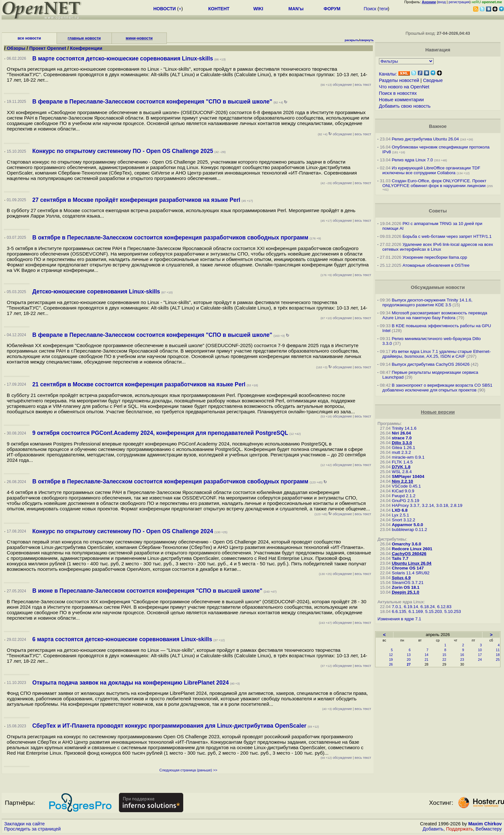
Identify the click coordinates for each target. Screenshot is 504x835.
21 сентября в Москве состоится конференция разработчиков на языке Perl (139, 384)
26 (391, 664)
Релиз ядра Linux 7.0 (412, 160)
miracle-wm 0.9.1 (408, 457)
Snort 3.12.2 (404, 520)
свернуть (367, 40)
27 (409, 664)
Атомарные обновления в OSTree (436, 265)
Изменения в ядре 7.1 (400, 619)
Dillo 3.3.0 (402, 443)
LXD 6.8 (400, 510)
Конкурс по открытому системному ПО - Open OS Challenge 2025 (123, 151)
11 (498, 650)
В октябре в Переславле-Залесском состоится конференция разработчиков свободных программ (171, 238)
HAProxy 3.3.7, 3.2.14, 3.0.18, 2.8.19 (427, 505)
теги (383, 9)
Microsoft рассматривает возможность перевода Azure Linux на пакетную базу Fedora (435, 315)
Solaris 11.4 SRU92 (411, 573)
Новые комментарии (401, 100)
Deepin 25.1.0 (405, 592)
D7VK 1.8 (401, 467)
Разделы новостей (399, 80)
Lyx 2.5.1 (401, 515)
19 (391, 660)
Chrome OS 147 (408, 568)
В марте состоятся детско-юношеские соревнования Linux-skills (123, 58)
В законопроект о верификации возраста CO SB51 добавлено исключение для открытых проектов (437, 388)
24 (480, 660)
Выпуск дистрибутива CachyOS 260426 (431, 364)
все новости (29, 38)
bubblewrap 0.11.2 (410, 530)
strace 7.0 (402, 438)
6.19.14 (411, 607)
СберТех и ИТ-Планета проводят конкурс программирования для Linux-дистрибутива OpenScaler (170, 726)
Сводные (433, 80)
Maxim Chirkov (485, 824)
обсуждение (336, 85)
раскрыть (352, 40)
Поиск (370, 9)
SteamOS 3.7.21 (408, 583)
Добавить (433, 829)
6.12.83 (444, 607)
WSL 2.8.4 (402, 472)
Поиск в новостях (398, 93)
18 (498, 655)
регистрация (459, 2)
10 (480, 650)
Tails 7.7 (400, 558)
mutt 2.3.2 (401, 452)
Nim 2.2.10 (402, 481)
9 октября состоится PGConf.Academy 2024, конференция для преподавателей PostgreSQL (160, 433)
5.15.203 (434, 611)
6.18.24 (428, 607)
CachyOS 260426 (409, 554)
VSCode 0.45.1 (406, 486)
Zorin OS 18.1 (406, 587)
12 (391, 655)
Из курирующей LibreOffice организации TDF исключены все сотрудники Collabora (431, 170)
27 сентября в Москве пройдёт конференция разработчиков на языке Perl (136, 200)
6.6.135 (399, 611)
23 (462, 660)
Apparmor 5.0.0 (407, 525)
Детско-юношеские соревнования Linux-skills (96, 292)
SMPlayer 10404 (408, 476)
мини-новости (139, 38)
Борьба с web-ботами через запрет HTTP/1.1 (447, 236)
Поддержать (460, 829)
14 (427, 655)
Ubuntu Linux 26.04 (412, 563)
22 (444, 660)
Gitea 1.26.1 (404, 448)
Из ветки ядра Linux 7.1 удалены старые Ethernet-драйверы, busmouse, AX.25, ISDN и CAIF (437, 354)
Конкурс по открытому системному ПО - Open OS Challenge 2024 (123, 531)
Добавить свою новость (405, 106)
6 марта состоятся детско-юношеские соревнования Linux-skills (122, 639)
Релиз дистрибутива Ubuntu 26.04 (425, 139)
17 (480, 655)
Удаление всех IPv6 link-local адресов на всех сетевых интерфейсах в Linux (438, 247)
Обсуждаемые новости (438, 287)
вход (442, 2)
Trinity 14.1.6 (404, 428)
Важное (438, 126)
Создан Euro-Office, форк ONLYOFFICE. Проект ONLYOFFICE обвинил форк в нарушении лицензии (435, 183)
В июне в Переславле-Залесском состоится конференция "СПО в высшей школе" (148, 591)
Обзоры (16, 48)
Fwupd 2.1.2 (404, 496)
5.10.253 (453, 611)
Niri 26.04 (401, 433)
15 (444, 655)
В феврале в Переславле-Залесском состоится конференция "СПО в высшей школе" (152, 102)
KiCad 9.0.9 (403, 491)
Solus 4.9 (401, 578)
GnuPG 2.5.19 (405, 501)
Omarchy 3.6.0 (406, 544)
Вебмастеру (489, 829)
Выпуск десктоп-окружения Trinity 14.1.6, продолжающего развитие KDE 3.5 (428, 302)
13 (409, 655)
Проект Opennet (48, 48)
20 (409, 660)
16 (462, 655)
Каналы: (388, 74)
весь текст (363, 85)
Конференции (86, 48)
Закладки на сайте (24, 824)
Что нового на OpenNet (404, 87)
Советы (438, 211)
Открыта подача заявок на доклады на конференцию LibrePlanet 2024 (131, 683)
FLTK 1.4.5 (402, 462)
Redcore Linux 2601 (412, 549)
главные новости (84, 38)
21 (427, 660)
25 (498, 660)
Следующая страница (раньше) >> (188, 770)
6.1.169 (416, 611)
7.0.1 (397, 607)
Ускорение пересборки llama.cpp (435, 257)
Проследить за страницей (32, 829)
